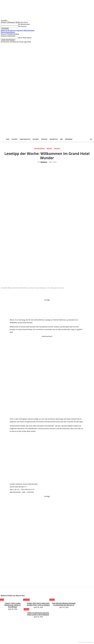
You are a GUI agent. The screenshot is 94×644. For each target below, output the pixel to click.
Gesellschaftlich (39, 149)
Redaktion (44, 162)
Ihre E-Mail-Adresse (25, 38)
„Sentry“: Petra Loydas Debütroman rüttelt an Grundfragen (13, 604)
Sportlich (26, 600)
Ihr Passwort (22, 26)
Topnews (57, 149)
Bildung (49, 149)
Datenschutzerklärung (8, 32)
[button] (91, 139)
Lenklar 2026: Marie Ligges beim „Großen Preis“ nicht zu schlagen (38, 604)
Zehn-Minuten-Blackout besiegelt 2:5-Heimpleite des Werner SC (64, 604)
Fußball (52, 600)
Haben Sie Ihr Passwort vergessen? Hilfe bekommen (18, 30)
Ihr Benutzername (24, 24)
